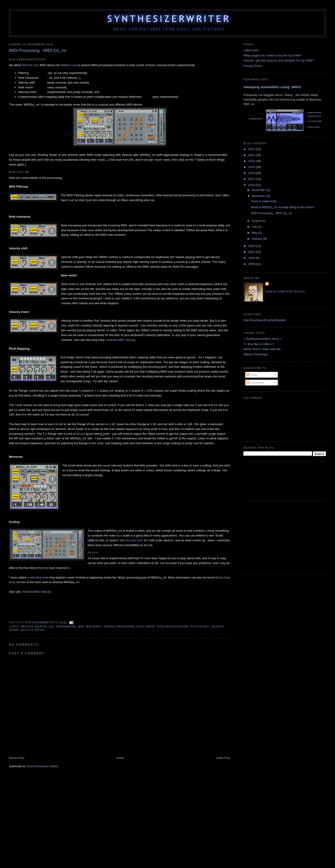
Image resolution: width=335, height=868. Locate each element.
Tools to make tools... (265, 201)
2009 (252, 264)
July (255, 227)
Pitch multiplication (172, 627)
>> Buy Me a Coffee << (259, 344)
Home (120, 758)
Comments (255, 383)
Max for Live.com (131, 540)
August (257, 221)
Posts (252, 375)
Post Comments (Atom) (43, 766)
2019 (252, 167)
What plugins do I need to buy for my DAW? (272, 55)
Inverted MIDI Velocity (121, 340)
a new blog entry (38, 577)
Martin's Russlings (255, 354)
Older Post (223, 758)
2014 (252, 252)
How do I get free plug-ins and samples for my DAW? (279, 60)
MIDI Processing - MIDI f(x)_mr (272, 213)
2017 (252, 179)
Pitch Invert (146, 627)
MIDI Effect (94, 627)
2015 (252, 246)
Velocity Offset (33, 630)
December (259, 190)
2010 (252, 258)
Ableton (27, 627)
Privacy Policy (253, 66)
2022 (252, 149)
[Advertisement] (258, 481)
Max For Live (30, 65)
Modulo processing (120, 627)
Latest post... (252, 50)
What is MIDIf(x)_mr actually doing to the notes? (283, 207)
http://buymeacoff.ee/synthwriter (265, 320)
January (257, 239)
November (259, 196)
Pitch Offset (200, 627)
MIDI (81, 627)
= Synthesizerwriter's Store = (262, 339)
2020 (252, 161)
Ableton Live (69, 65)
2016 (252, 185)
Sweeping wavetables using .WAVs (272, 87)
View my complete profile (285, 292)
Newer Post (17, 758)
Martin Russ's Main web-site (262, 349)
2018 (252, 173)
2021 (252, 155)
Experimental (66, 627)
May (255, 233)
